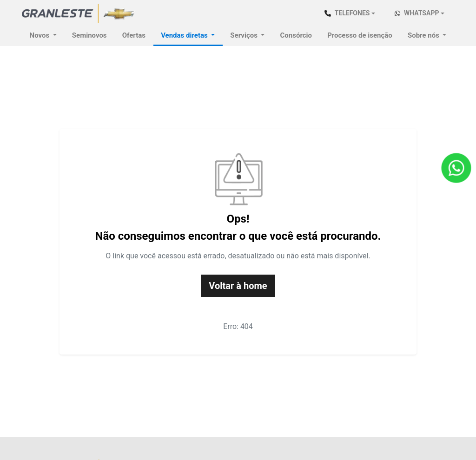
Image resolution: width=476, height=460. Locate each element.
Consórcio (296, 35)
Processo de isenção (360, 35)
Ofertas (134, 35)
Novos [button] (40, 35)
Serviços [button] (245, 35)
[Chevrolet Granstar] (79, 13)
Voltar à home (238, 286)
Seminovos (89, 35)
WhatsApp (417, 13)
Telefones (347, 13)
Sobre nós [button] (424, 35)
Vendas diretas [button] (185, 35)
